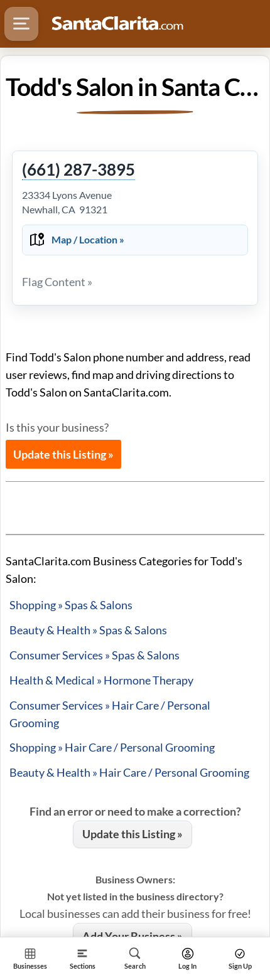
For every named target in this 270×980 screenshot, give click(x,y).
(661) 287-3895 (78, 170)
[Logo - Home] (117, 24)
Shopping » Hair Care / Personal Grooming (112, 747)
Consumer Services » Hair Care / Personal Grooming (110, 714)
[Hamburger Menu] (21, 24)
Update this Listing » (63, 454)
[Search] (135, 958)
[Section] (83, 958)
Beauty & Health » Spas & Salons (88, 630)
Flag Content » (57, 282)
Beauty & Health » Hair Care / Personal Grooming (129, 772)
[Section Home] (30, 958)
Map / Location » (88, 239)
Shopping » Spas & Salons (71, 605)
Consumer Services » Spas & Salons (94, 655)
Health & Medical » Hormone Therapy (101, 680)
